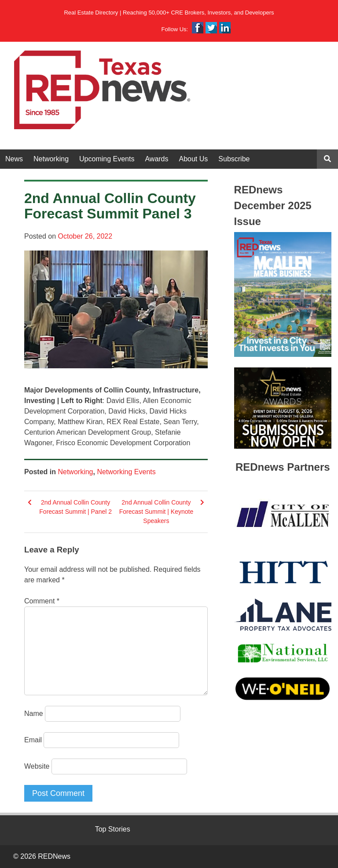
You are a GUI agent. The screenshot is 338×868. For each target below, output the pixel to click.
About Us (194, 159)
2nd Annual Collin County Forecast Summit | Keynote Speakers (156, 512)
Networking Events (126, 472)
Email (33, 740)
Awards (156, 159)
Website (37, 766)
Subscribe (234, 159)
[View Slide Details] (283, 295)
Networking (51, 159)
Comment (42, 601)
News (14, 159)
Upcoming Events (107, 159)
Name (34, 714)
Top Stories (113, 829)
